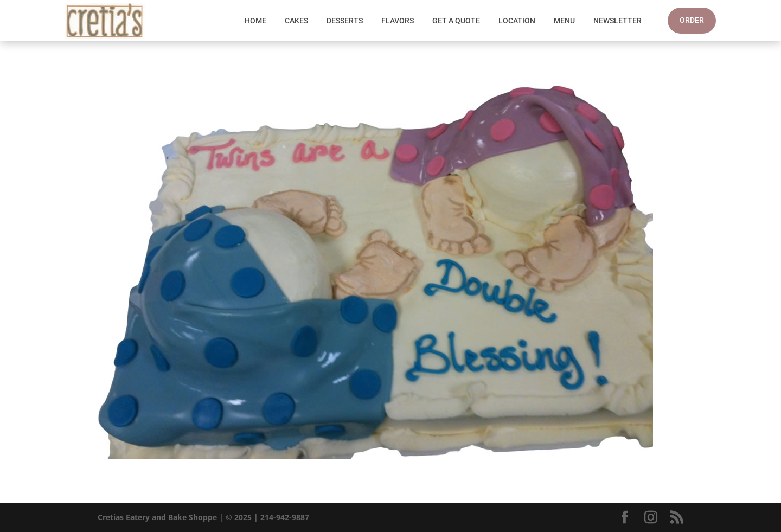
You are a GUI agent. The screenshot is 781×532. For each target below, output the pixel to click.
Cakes (296, 21)
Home (255, 21)
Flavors (398, 21)
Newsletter (617, 21)
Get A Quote (456, 21)
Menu (564, 21)
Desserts (345, 21)
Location (517, 21)
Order (692, 20)
